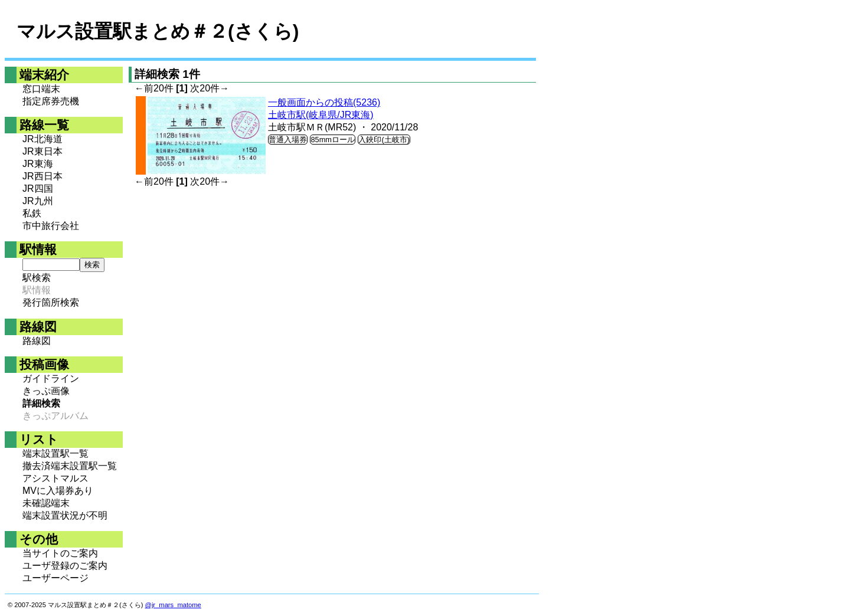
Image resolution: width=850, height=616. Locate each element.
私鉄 (32, 213)
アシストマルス (55, 478)
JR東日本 (42, 151)
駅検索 (37, 278)
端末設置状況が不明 (65, 515)
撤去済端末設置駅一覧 (70, 466)
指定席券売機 (51, 101)
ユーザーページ (55, 578)
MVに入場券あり (58, 491)
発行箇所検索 (51, 302)
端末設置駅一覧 (55, 453)
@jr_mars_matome (173, 605)
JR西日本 (42, 176)
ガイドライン (51, 379)
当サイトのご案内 (60, 553)
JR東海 (38, 164)
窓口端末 (41, 89)
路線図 (37, 341)
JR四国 (38, 189)
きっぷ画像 (46, 391)
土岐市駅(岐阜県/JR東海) (321, 115)
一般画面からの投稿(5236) (324, 102)
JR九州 (38, 201)
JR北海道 (42, 139)
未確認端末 (46, 503)
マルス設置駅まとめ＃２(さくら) (158, 31)
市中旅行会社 (51, 226)
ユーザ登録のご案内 (65, 566)
